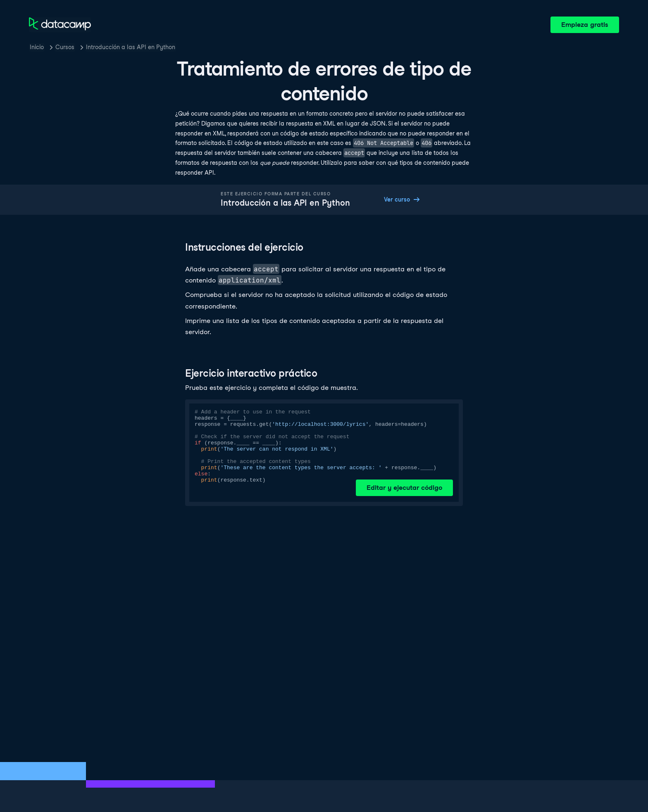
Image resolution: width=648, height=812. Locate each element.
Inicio (37, 47)
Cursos (65, 47)
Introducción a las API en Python (131, 47)
